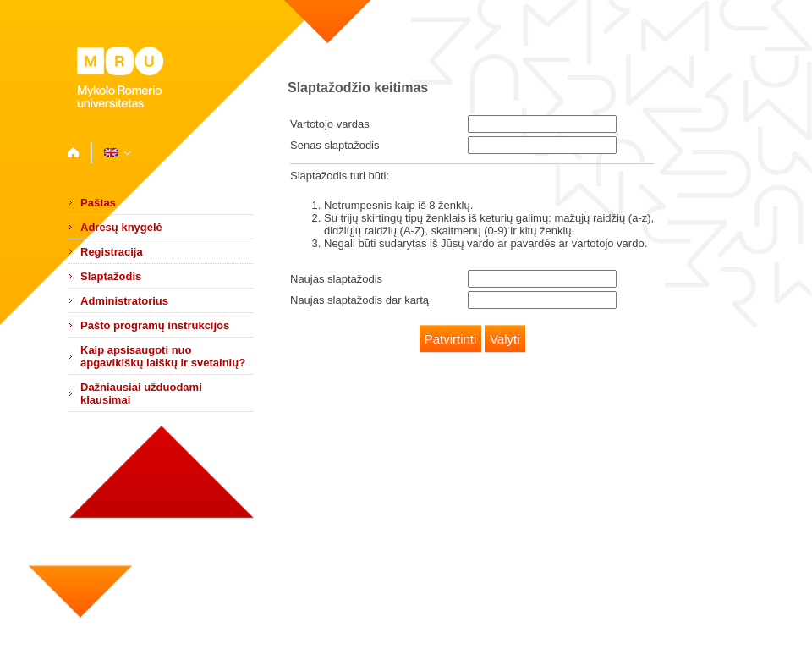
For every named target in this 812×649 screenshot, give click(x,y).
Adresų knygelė (121, 227)
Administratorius (124, 301)
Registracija (112, 252)
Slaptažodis (111, 276)
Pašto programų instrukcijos (155, 325)
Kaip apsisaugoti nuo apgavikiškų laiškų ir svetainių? (163, 356)
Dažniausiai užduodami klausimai (141, 393)
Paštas (98, 203)
